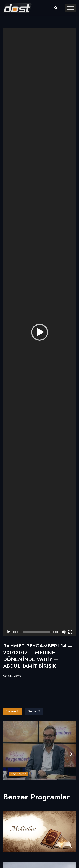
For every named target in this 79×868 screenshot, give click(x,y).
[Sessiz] (64, 632)
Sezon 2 (34, 711)
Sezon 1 (12, 711)
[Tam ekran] (70, 632)
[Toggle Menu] (70, 8)
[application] (39, 332)
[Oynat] (9, 632)
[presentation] (71, 754)
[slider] (36, 632)
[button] (40, 332)
